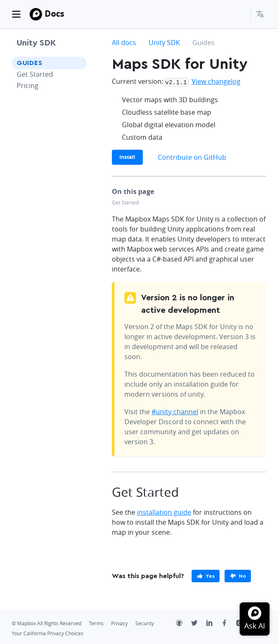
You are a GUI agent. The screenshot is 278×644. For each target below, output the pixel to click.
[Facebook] (229, 623)
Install (127, 156)
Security (145, 623)
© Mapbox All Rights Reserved (47, 623)
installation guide (164, 511)
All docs (124, 43)
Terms (96, 623)
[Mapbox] (36, 14)
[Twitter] (199, 623)
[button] (261, 14)
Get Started (35, 74)
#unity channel (175, 411)
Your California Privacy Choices (48, 633)
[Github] (184, 623)
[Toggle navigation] (16, 14)
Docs (54, 14)
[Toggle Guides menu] (78, 63)
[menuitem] (261, 14)
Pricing (28, 86)
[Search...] (240, 14)
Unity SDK (36, 43)
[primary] (206, 575)
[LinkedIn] (214, 623)
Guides (30, 63)
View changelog (216, 81)
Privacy (119, 623)
